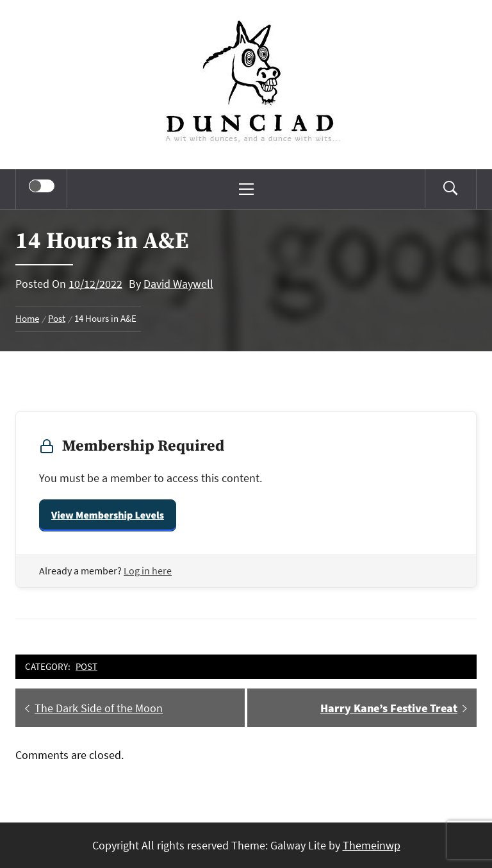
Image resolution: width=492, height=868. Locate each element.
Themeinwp (372, 845)
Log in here (148, 571)
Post (86, 666)
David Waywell (178, 284)
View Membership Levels (108, 515)
